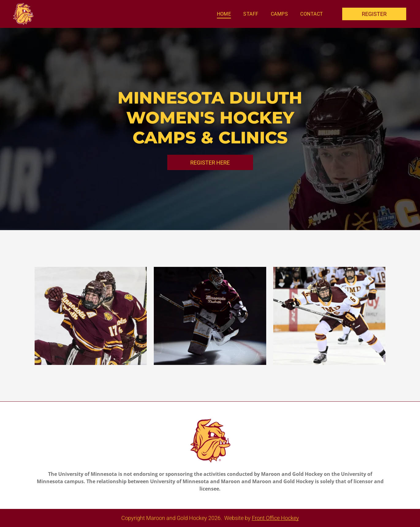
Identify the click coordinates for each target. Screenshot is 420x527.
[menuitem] (224, 14)
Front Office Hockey (275, 518)
